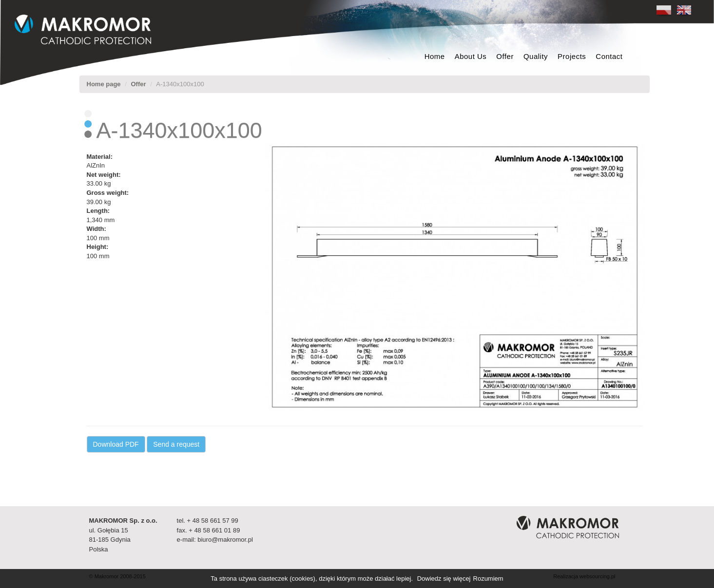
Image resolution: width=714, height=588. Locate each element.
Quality (536, 56)
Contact (609, 56)
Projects (572, 56)
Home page (104, 84)
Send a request (176, 444)
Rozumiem (488, 579)
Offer (505, 56)
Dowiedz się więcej (444, 579)
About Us (471, 56)
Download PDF (116, 444)
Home (435, 56)
